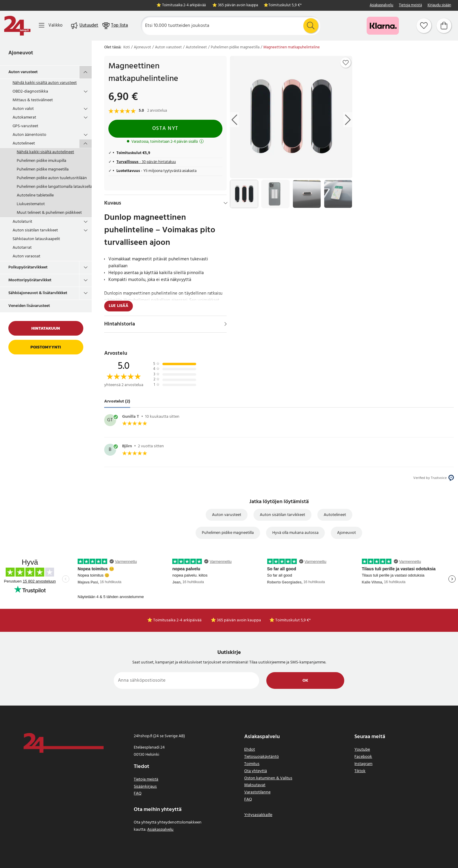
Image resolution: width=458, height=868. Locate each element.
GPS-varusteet (25, 126)
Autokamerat (24, 117)
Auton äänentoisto (29, 135)
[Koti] (17, 26)
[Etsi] (230, 26)
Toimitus (252, 764)
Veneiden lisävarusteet (29, 306)
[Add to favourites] (346, 63)
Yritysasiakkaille (258, 815)
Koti (127, 47)
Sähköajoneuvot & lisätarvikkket (38, 293)
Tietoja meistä (410, 6)
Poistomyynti (46, 347)
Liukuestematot (31, 204)
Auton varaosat (26, 256)
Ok (305, 681)
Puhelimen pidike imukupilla (42, 161)
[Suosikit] (424, 26)
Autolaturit (22, 222)
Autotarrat (22, 248)
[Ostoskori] (444, 26)
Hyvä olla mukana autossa (295, 533)
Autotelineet (24, 143)
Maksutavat (255, 785)
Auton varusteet (23, 72)
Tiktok (360, 771)
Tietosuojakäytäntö (262, 757)
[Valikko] (51, 26)
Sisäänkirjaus (145, 787)
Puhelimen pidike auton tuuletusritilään (52, 178)
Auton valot (23, 109)
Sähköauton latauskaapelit (36, 239)
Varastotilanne (257, 792)
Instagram (363, 764)
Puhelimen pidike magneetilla (43, 169)
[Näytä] (226, 324)
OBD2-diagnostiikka (30, 92)
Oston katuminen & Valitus (268, 778)
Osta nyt (165, 129)
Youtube (362, 750)
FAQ (138, 794)
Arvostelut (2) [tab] (117, 401)
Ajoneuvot (21, 53)
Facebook (363, 757)
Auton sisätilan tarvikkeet (35, 230)
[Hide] (226, 203)
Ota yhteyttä (256, 771)
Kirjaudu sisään (439, 6)
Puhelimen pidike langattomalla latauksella (54, 187)
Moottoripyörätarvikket (30, 280)
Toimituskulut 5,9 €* (285, 6)
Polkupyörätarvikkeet (28, 267)
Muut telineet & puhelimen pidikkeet (49, 213)
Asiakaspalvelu (381, 6)
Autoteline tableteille (35, 195)
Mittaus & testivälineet (33, 100)
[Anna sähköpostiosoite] (186, 680)
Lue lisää (119, 306)
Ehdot (250, 750)
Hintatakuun (46, 328)
